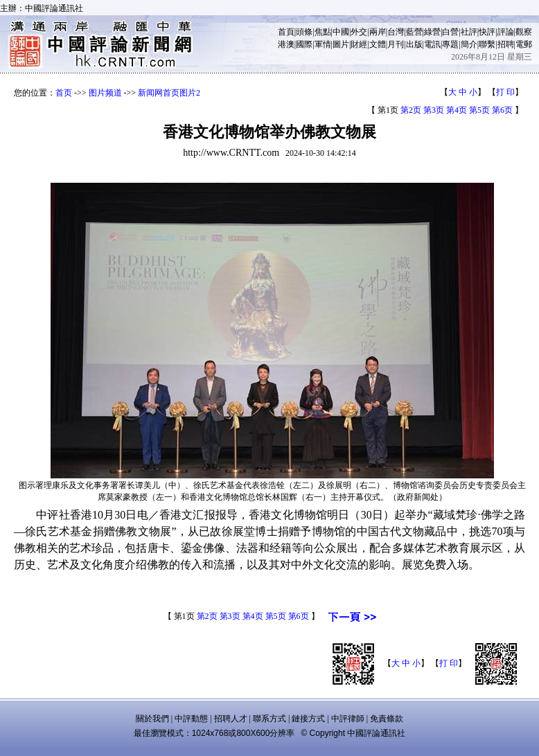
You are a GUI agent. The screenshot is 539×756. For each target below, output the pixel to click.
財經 (359, 44)
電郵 (524, 44)
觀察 (524, 32)
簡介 (469, 44)
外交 (359, 32)
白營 (450, 32)
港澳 (286, 44)
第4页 (457, 110)
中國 (341, 32)
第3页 (434, 110)
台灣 (396, 32)
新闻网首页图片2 (169, 93)
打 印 (505, 92)
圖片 (341, 44)
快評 (487, 32)
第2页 (411, 110)
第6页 (502, 110)
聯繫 (487, 44)
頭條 (304, 32)
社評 (469, 32)
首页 (64, 93)
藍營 (414, 32)
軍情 (323, 44)
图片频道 (105, 93)
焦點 (323, 32)
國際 (304, 44)
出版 (414, 44)
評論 (506, 32)
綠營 (432, 32)
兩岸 (378, 32)
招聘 (506, 44)
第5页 (479, 110)
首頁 (286, 32)
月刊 (396, 44)
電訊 (432, 44)
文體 (378, 44)
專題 (450, 44)
